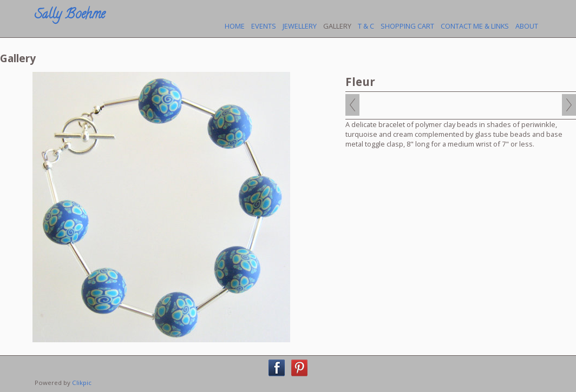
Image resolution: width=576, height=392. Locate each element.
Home (235, 26)
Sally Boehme (70, 15)
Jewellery (300, 26)
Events (264, 26)
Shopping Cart (407, 26)
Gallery (337, 26)
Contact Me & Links (475, 26)
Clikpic (82, 383)
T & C (366, 26)
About (527, 26)
